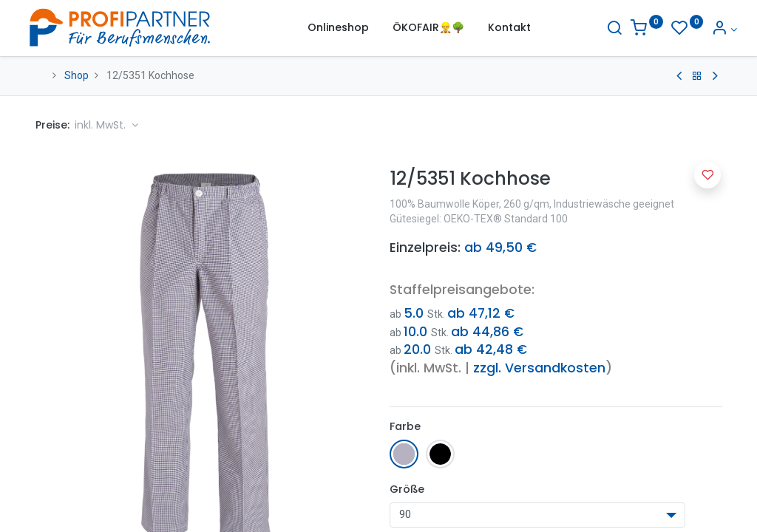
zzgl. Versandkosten (539, 368)
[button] (707, 175)
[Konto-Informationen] (709, 30)
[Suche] (600, 30)
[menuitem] (338, 28)
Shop (77, 75)
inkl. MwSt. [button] (102, 125)
